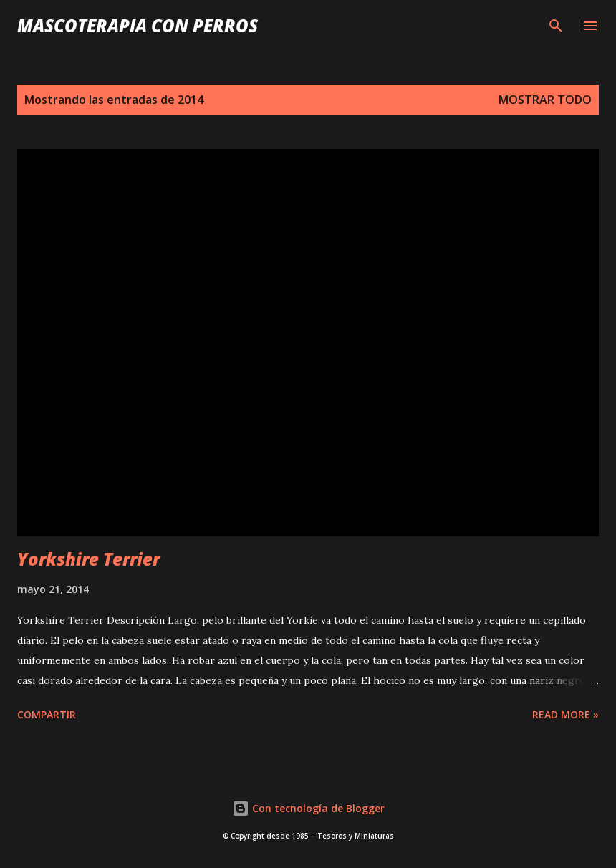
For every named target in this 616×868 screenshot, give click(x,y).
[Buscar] (556, 26)
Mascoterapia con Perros (138, 25)
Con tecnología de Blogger (308, 808)
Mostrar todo (545, 100)
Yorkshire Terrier (88, 559)
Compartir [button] (47, 714)
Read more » (566, 714)
